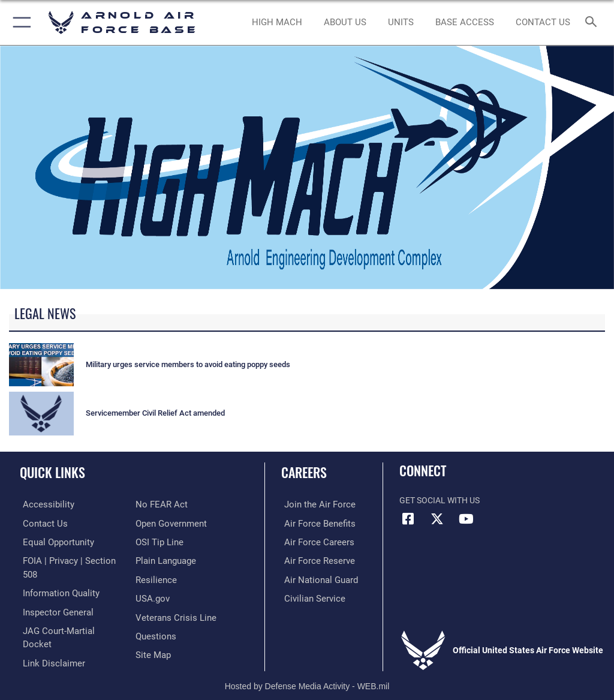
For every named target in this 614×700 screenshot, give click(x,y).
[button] (19, 22)
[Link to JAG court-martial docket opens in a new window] (67, 615)
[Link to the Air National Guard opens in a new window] (316, 578)
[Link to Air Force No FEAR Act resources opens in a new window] (43, 652)
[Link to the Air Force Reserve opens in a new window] (313, 559)
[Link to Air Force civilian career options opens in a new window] (308, 597)
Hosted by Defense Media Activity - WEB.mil (307, 674)
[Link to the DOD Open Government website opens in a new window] (169, 504)
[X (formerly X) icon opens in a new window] (437, 519)
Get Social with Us (440, 501)
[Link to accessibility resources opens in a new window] (43, 504)
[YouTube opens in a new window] (466, 519)
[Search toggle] (593, 22)
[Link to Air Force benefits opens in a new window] (314, 523)
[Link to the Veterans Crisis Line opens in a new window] (172, 597)
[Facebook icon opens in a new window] (408, 519)
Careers (304, 472)
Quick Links (52, 472)
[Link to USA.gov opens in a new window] (151, 578)
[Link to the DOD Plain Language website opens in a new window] (165, 541)
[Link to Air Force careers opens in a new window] (313, 541)
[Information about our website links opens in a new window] (48, 633)
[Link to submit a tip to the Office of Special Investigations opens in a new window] (157, 523)
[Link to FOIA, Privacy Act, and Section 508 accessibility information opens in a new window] (70, 559)
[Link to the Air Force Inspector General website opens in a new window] (53, 597)
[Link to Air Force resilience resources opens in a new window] (154, 559)
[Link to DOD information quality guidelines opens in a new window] (56, 578)
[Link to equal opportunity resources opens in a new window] (54, 541)
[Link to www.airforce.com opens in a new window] (314, 504)
